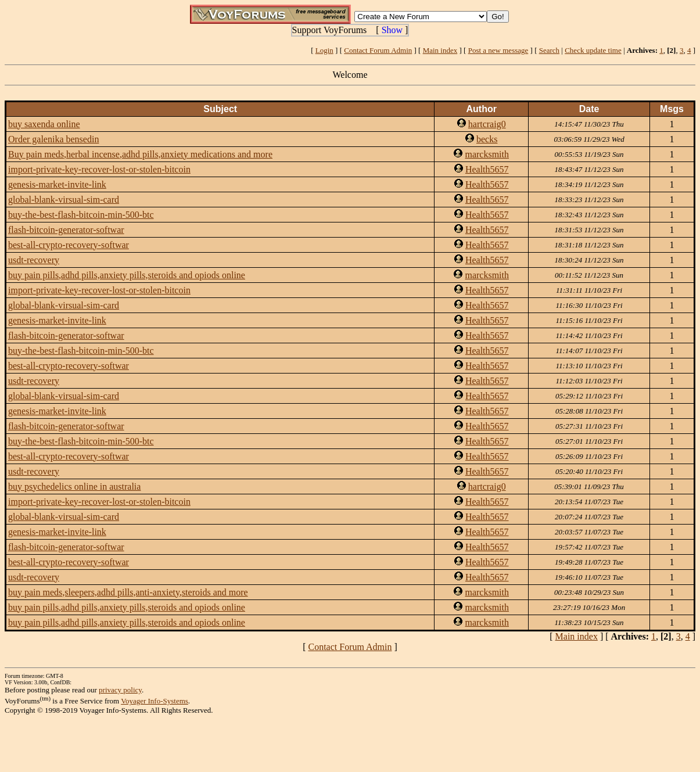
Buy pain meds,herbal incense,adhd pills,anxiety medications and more (140, 154)
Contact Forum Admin (378, 50)
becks (487, 139)
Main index (440, 50)
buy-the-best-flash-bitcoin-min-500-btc (81, 215)
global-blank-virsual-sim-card (64, 200)
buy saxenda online (44, 124)
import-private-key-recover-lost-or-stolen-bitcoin (99, 169)
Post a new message (498, 50)
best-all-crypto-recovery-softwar (69, 245)
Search (549, 50)
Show (392, 30)
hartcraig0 (487, 124)
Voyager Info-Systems (155, 701)
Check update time (593, 50)
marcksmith (487, 154)
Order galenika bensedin (53, 139)
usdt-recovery (34, 260)
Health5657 (487, 169)
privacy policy (120, 690)
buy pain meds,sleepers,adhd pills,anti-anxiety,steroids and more (128, 592)
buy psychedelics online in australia (74, 486)
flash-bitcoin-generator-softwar (66, 230)
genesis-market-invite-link (57, 184)
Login (324, 50)
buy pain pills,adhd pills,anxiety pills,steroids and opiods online (127, 275)
